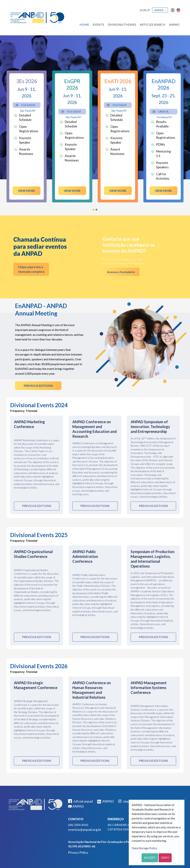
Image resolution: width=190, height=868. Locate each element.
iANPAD (159, 10)
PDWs (160, 144)
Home (84, 24)
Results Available (162, 124)
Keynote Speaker (25, 140)
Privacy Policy (78, 852)
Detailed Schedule (25, 117)
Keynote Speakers (162, 165)
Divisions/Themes (122, 24)
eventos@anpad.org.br (85, 829)
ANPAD (174, 24)
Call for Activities (163, 176)
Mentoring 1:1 (163, 154)
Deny (165, 857)
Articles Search (153, 24)
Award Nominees (117, 152)
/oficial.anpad (80, 801)
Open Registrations (29, 129)
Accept (150, 857)
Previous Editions (38, 386)
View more (27, 191)
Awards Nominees (26, 152)
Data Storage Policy (144, 848)
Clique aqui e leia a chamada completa (31, 269)
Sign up (145, 10)
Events (98, 24)
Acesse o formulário (121, 272)
